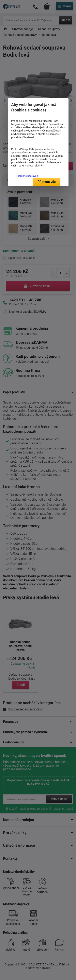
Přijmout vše (47, 182)
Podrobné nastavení (27, 176)
